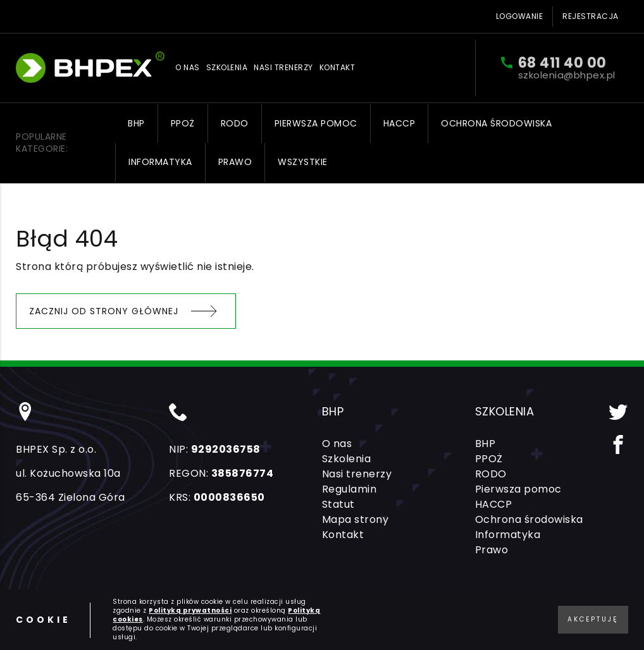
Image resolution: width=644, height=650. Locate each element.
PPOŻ (183, 123)
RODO (235, 123)
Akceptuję (593, 619)
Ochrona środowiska (496, 123)
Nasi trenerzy (283, 68)
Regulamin (350, 489)
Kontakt (337, 68)
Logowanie (520, 16)
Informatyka (160, 162)
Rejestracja (591, 16)
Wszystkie (303, 162)
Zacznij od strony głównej (104, 311)
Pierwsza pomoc (316, 123)
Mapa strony (356, 519)
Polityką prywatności (190, 610)
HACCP (399, 123)
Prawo (235, 162)
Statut (338, 504)
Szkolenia (227, 68)
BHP (136, 123)
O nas (188, 68)
